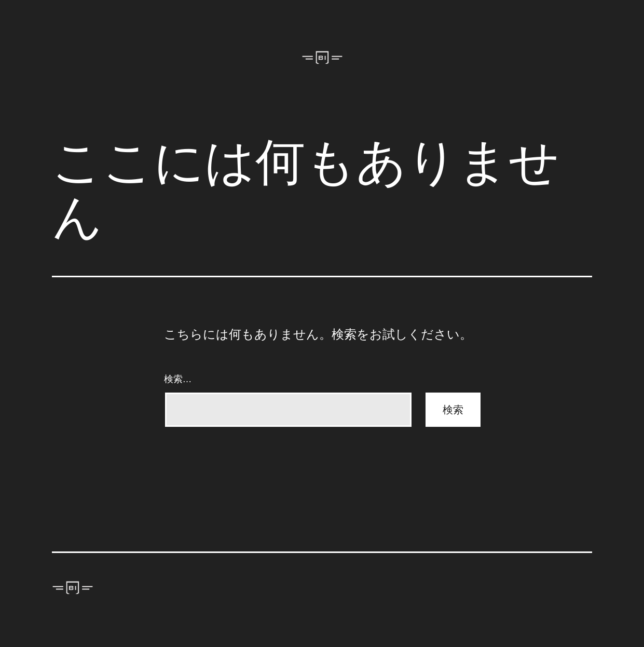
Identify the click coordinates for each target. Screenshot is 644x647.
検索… (178, 379)
